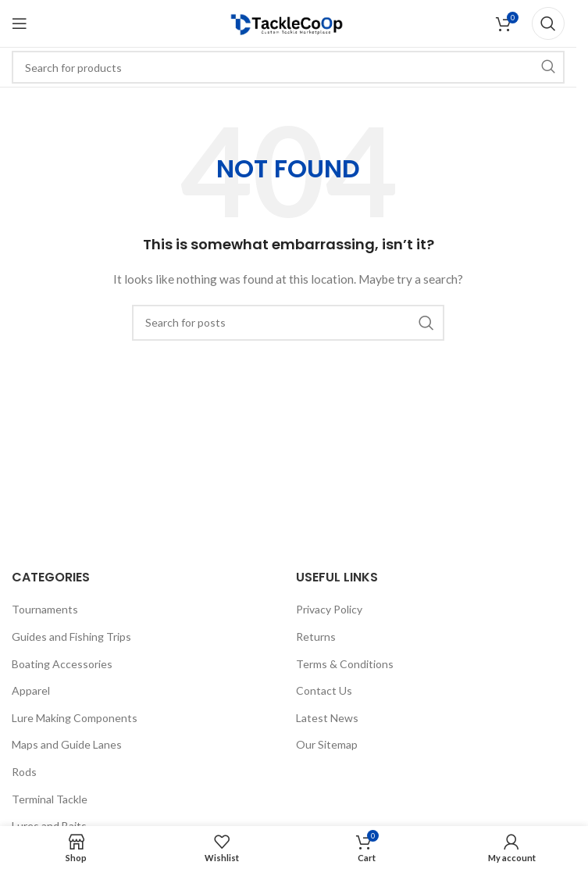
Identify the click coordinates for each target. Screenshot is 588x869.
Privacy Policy (329, 609)
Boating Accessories (62, 664)
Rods (24, 772)
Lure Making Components (75, 718)
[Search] (548, 23)
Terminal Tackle (50, 799)
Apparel (31, 690)
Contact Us (324, 690)
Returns (316, 637)
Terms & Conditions (345, 664)
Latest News (327, 718)
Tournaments (45, 609)
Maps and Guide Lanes (67, 744)
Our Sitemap (327, 744)
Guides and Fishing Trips (71, 637)
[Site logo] (288, 22)
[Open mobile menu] (20, 23)
